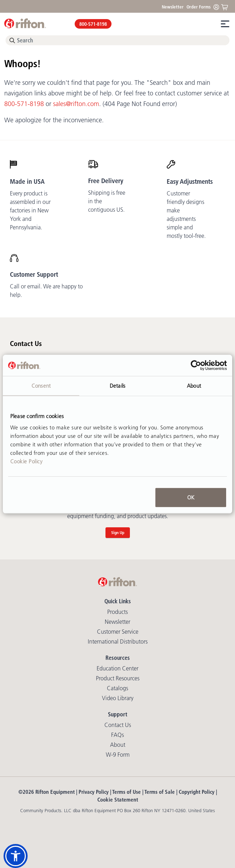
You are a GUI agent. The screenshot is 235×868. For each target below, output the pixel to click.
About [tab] (194, 386)
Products (117, 612)
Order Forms (199, 7)
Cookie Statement (118, 800)
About (118, 745)
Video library (118, 698)
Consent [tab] (41, 386)
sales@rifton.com (76, 104)
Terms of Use (127, 792)
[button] (16, 856)
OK (191, 497)
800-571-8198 (93, 24)
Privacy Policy (94, 792)
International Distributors (118, 641)
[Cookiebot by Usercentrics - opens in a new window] (196, 365)
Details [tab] (117, 386)
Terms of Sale (160, 792)
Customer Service (118, 632)
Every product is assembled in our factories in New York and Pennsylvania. (30, 210)
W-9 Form (118, 755)
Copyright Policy (197, 792)
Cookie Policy (27, 461)
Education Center (117, 668)
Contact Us (118, 725)
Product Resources (118, 678)
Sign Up (118, 532)
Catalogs (117, 688)
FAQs (117, 735)
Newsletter (173, 7)
